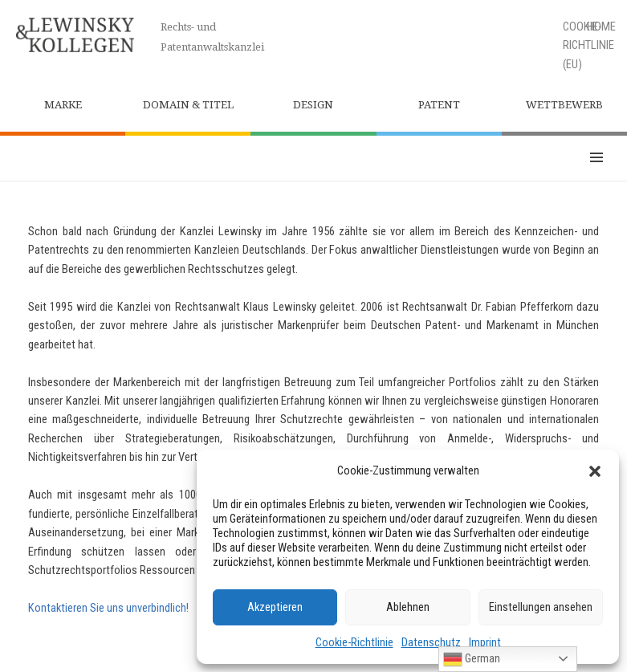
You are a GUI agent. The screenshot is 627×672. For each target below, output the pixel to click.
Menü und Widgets (596, 158)
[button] (595, 471)
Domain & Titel (188, 105)
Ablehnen (408, 607)
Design (313, 105)
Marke (63, 105)
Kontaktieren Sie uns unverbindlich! (108, 608)
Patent (439, 105)
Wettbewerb (564, 105)
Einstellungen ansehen (541, 607)
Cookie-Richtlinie (354, 642)
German (472, 659)
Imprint (485, 642)
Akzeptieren (275, 607)
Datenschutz (431, 642)
